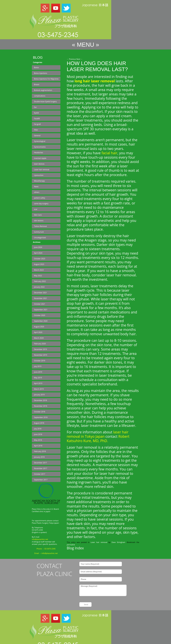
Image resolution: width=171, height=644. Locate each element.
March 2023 (39, 270)
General (37, 136)
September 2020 (41, 321)
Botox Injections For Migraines (46, 79)
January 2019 (39, 395)
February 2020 (40, 344)
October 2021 (40, 304)
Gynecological (40, 141)
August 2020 (39, 327)
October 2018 (40, 412)
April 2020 (38, 332)
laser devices (39, 164)
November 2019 (41, 355)
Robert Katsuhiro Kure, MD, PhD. (98, 439)
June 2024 (38, 247)
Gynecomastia (40, 147)
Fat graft (37, 124)
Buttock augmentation (43, 90)
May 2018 (38, 440)
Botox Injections (41, 73)
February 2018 (40, 451)
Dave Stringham (118, 542)
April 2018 (38, 446)
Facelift (37, 119)
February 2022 (40, 281)
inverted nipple (40, 158)
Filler (36, 130)
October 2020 (40, 315)
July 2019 (38, 366)
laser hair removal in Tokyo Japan (98, 434)
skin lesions (39, 221)
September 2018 (41, 417)
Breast (37, 84)
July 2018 (38, 429)
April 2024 (38, 253)
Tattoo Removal (40, 226)
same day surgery (41, 204)
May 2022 (38, 276)
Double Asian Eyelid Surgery (45, 102)
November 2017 (41, 468)
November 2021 (41, 298)
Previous (71, 59)
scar (36, 209)
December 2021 (40, 293)
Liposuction (39, 175)
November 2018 (41, 406)
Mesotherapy (39, 181)
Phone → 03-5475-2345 (46, 549)
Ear (35, 107)
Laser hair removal (42, 170)
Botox (36, 67)
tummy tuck (39, 232)
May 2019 (38, 378)
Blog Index (75, 548)
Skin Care (38, 215)
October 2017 (40, 474)
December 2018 (40, 400)
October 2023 (40, 259)
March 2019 (39, 389)
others (37, 192)
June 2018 (38, 434)
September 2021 (41, 310)
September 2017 (41, 480)
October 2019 (40, 361)
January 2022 (39, 287)
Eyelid (36, 113)
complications (40, 96)
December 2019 (40, 349)
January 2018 (39, 457)
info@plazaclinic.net (40, 539)
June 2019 (38, 372)
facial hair (109, 153)
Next (79, 59)
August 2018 (39, 423)
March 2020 (39, 338)
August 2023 (39, 264)
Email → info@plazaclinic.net (46, 553)
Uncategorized (40, 238)
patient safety (40, 198)
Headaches (38, 153)
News (36, 187)
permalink (71, 545)
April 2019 (38, 383)
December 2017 (40, 463)
